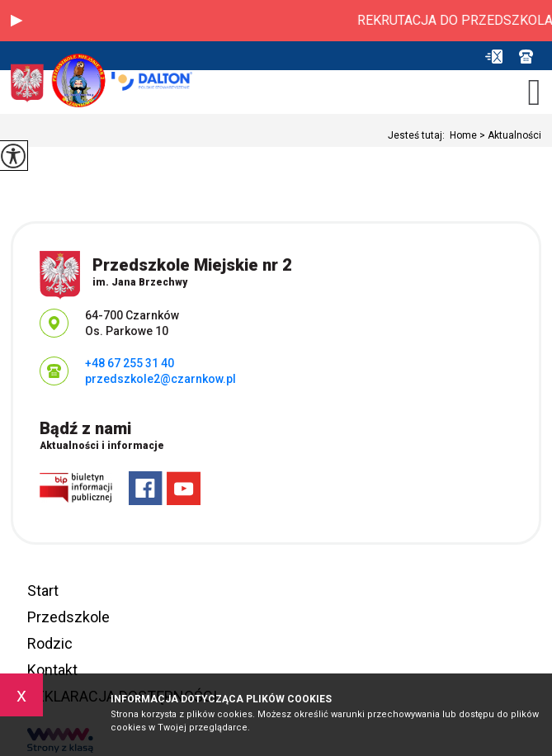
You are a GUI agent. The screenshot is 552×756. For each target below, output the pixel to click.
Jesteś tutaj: (419, 135)
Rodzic (50, 643)
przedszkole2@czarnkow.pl (494, 57)
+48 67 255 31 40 (526, 57)
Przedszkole (68, 617)
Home (463, 135)
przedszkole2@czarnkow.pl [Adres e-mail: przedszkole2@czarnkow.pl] (160, 379)
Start (43, 591)
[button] (17, 21)
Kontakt (52, 670)
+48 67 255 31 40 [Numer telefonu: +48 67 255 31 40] (130, 363)
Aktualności (509, 135)
